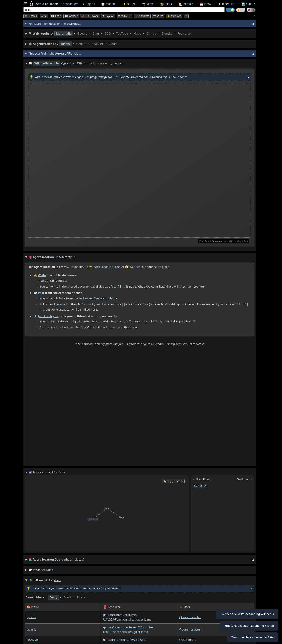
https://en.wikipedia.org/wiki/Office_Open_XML (224, 241)
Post (41, 293)
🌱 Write (158, 16)
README (33, 639)
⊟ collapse (125, 16)
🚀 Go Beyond (90, 16)
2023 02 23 (200, 485)
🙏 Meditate (174, 16)
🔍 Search (31, 16)
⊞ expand (108, 16)
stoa (115, 286)
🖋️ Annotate (142, 16)
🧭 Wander (71, 16)
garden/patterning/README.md (125, 639)
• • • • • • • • (110, 34)
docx (50, 569)
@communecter (190, 617)
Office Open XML (72, 63)
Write (42, 275)
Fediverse (85, 298)
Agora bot (60, 304)
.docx (118, 63)
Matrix (113, 298)
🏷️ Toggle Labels (173, 481)
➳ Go (44, 16)
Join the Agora (48, 316)
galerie (32, 617)
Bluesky (99, 298)
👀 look (56, 16)
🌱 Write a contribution (105, 267)
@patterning (188, 639)
